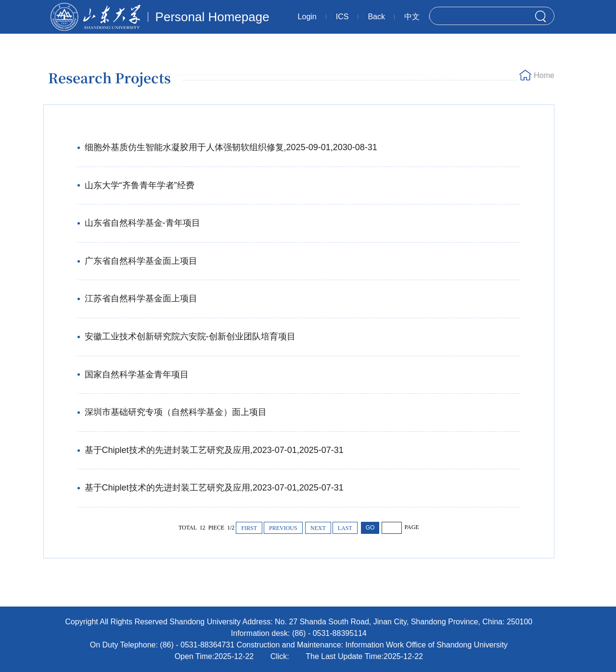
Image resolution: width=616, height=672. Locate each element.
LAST (345, 528)
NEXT (318, 528)
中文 (412, 17)
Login (307, 17)
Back (376, 17)
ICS (342, 17)
